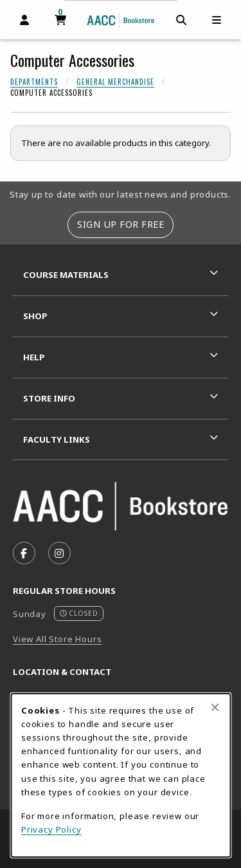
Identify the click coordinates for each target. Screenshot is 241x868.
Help (34, 357)
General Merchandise (115, 82)
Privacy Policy (51, 829)
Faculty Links (57, 439)
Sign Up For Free (121, 224)
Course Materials (66, 275)
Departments (34, 82)
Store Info (49, 398)
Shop (35, 316)
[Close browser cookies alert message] (215, 707)
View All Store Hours (58, 639)
